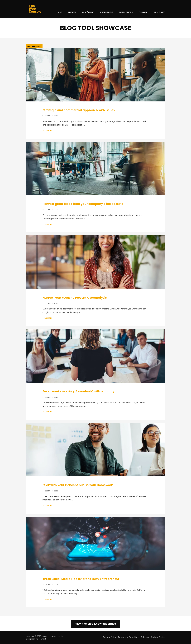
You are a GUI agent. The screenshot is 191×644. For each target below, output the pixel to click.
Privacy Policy (110, 637)
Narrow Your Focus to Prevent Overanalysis (75, 298)
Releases (72, 12)
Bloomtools (42, 639)
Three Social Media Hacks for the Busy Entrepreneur (81, 579)
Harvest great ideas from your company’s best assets (83, 204)
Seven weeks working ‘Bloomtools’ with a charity (79, 391)
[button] (34, 46)
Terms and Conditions (129, 637)
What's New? (88, 12)
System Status (126, 12)
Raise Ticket (159, 12)
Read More (47, 131)
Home (59, 12)
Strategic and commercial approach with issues (79, 110)
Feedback (143, 12)
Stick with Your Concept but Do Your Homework (78, 485)
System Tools (107, 12)
